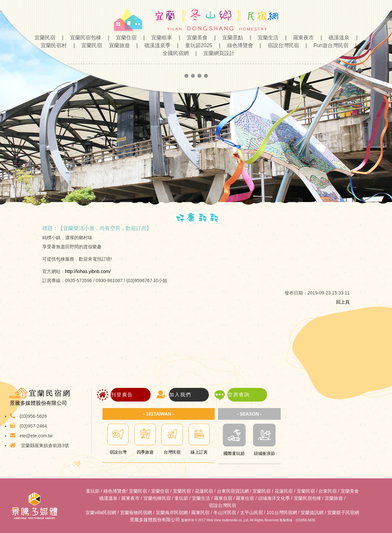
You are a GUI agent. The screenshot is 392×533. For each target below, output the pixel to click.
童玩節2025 (197, 45)
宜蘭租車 (160, 38)
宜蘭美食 (195, 38)
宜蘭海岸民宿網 (172, 512)
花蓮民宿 (204, 491)
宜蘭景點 (231, 38)
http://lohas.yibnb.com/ (88, 271)
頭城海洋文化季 (274, 498)
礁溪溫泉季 (155, 45)
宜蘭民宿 (46, 38)
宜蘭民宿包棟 (84, 38)
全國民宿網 (174, 53)
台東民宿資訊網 (233, 491)
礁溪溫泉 (337, 38)
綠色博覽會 (238, 45)
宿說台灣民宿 (281, 45)
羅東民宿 (200, 512)
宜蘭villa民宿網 (101, 512)
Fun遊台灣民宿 (329, 45)
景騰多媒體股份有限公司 (155, 520)
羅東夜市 (302, 38)
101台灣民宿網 (282, 512)
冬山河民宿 (225, 512)
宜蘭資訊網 (312, 512)
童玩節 (93, 491)
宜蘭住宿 (124, 38)
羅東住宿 (223, 498)
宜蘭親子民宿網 (343, 512)
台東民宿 (328, 491)
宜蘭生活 (266, 38)
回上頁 (343, 302)
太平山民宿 (251, 512)
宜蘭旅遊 (117, 45)
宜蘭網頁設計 (216, 53)
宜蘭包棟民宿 (157, 498)
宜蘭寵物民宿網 (136, 512)
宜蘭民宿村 (52, 45)
